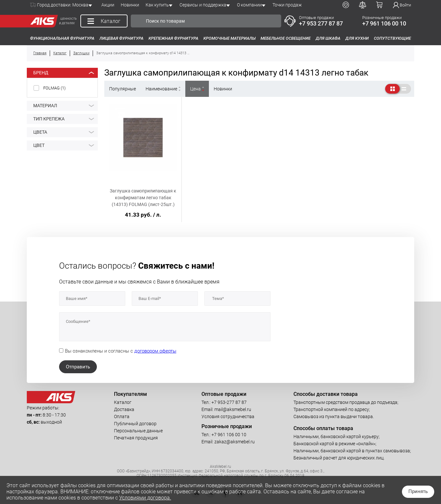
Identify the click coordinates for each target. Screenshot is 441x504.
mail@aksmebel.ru (233, 409)
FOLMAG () (54, 88)
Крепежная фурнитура (173, 38)
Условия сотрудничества (228, 417)
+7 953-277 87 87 (229, 402)
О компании (249, 5)
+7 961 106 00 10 (384, 23)
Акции (108, 5)
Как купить (157, 5)
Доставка (124, 409)
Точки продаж (287, 5)
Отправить (78, 367)
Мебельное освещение (286, 38)
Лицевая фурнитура (121, 38)
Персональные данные (138, 431)
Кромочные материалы (230, 38)
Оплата (122, 417)
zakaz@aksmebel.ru (235, 442)
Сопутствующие (392, 38)
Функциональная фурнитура (62, 38)
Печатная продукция (136, 438)
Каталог (123, 402)
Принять (418, 491)
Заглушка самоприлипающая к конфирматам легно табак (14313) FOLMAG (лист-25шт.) (143, 198)
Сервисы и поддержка (203, 5)
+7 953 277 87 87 (321, 23)
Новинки (130, 5)
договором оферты (155, 351)
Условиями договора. (145, 498)
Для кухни (357, 38)
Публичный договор (135, 424)
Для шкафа (328, 38)
